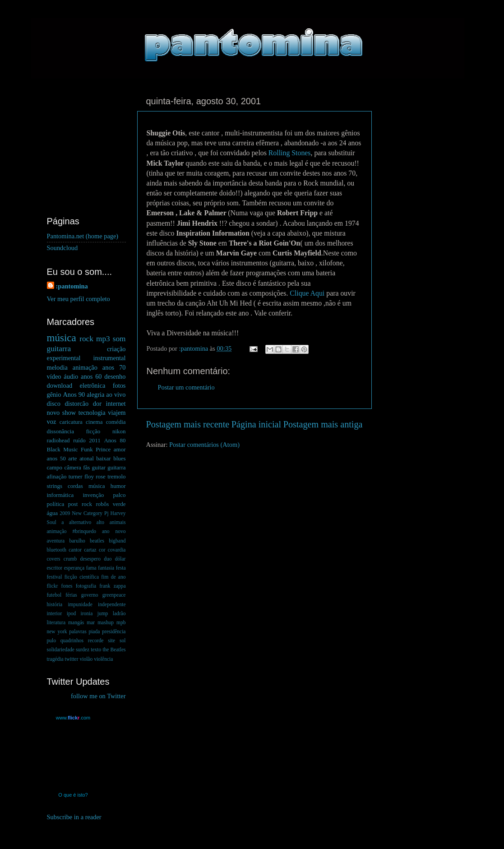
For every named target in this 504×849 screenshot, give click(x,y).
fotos (119, 385)
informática (60, 495)
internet (116, 404)
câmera (72, 467)
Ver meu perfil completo (79, 299)
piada (94, 631)
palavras (78, 631)
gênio (54, 394)
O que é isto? (73, 795)
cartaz (90, 550)
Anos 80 (115, 440)
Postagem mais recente (188, 424)
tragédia (55, 659)
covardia (117, 550)
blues (119, 458)
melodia (57, 367)
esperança (74, 568)
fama (91, 568)
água (52, 513)
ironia (87, 613)
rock (86, 339)
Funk (87, 449)
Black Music (62, 449)
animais (118, 522)
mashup (106, 622)
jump (103, 613)
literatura (56, 622)
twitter (71, 659)
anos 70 (114, 367)
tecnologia (92, 413)
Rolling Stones (290, 153)
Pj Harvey (115, 513)
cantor (75, 550)
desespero (90, 559)
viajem (117, 413)
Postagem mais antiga (323, 424)
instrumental (110, 358)
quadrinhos (72, 640)
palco (119, 495)
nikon (119, 431)
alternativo (80, 522)
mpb (121, 622)
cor (102, 550)
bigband (117, 541)
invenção (93, 495)
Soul (52, 522)
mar (91, 622)
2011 (95, 440)
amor (120, 449)
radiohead (58, 440)
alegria (95, 394)
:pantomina (72, 286)
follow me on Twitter (98, 696)
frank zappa (112, 586)
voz (52, 422)
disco (54, 404)
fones (67, 586)
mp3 (103, 339)
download (60, 385)
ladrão (119, 613)
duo (108, 559)
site (111, 640)
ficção (93, 431)
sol (123, 640)
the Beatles (114, 650)
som (119, 339)
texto (96, 650)
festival (55, 577)
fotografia (86, 586)
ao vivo (116, 394)
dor (97, 404)
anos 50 (56, 458)
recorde (96, 640)
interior (55, 613)
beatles (97, 541)
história (55, 604)
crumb (70, 559)
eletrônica (93, 385)
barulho (77, 541)
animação (85, 367)
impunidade (80, 604)
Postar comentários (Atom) (204, 445)
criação (116, 349)
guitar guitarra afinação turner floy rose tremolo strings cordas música (86, 476)
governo (90, 595)
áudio (71, 376)
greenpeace (114, 595)
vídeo (54, 376)
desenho (115, 376)
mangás (76, 622)
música (62, 338)
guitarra (59, 349)
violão (86, 659)
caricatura (71, 422)
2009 (65, 513)
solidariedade (61, 650)
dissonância (60, 431)
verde (119, 504)
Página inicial (256, 424)
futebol (54, 595)
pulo (51, 640)
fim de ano (113, 577)
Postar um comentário (186, 387)
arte (72, 458)
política (56, 504)
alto (100, 522)
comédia (116, 422)
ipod (71, 613)
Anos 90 (74, 394)
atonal (87, 458)
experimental (64, 358)
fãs (86, 467)
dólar (120, 559)
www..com (73, 718)
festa (121, 568)
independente (112, 604)
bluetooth (57, 550)
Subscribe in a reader (74, 817)
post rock (80, 504)
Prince (103, 449)
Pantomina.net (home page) (83, 236)
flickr (53, 586)
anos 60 (91, 376)
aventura (56, 541)
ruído (79, 440)
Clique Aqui (307, 293)
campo (55, 467)
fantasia (106, 568)
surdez (83, 650)
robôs (102, 504)
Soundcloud (62, 248)
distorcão (76, 404)
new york (57, 631)
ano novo (114, 531)
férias (71, 595)
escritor (55, 568)
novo (53, 413)
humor (118, 486)
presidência (114, 631)
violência (103, 659)
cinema (94, 422)
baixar (103, 458)
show (69, 413)
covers (54, 559)
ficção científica (82, 577)
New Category (87, 513)
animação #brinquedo (72, 531)
